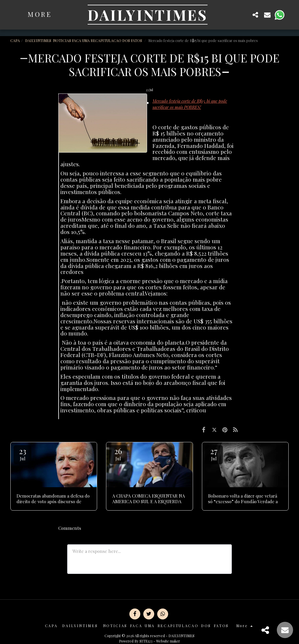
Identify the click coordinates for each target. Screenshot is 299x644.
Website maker (168, 641)
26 (118, 454)
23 (22, 454)
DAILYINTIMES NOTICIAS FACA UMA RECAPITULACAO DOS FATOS (84, 41)
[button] (244, 15)
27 (214, 454)
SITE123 (146, 641)
